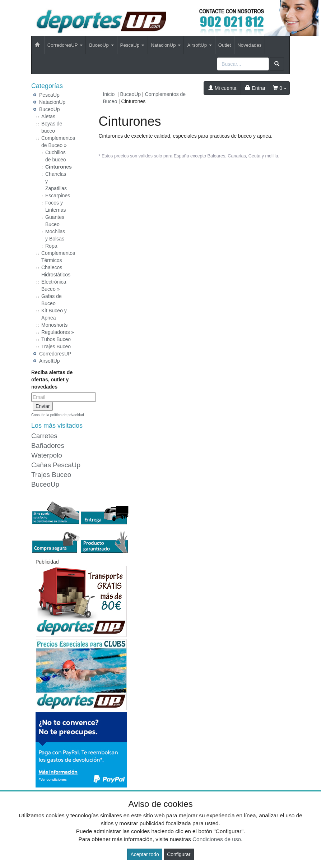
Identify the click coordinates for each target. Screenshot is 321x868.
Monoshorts (54, 325)
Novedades (249, 45)
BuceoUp (50, 109)
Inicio (109, 94)
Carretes (44, 436)
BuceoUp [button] (101, 45)
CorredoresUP (55, 354)
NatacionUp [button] (166, 45)
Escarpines (58, 196)
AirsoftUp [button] (199, 45)
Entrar (255, 88)
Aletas (48, 116)
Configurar (179, 854)
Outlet (225, 45)
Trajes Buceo (56, 346)
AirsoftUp (50, 361)
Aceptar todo (145, 854)
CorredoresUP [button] (65, 45)
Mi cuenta (222, 88)
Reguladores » (58, 332)
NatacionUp (52, 102)
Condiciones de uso (217, 839)
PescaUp (49, 95)
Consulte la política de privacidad (58, 415)
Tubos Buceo (56, 339)
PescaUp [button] (132, 45)
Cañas (41, 465)
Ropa (51, 246)
